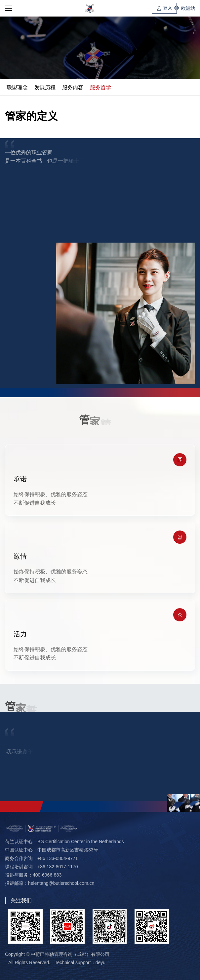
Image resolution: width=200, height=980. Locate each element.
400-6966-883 (47, 875)
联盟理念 (17, 87)
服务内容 (73, 87)
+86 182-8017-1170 (58, 867)
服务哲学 (100, 87)
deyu (100, 962)
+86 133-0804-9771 (58, 858)
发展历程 (45, 87)
